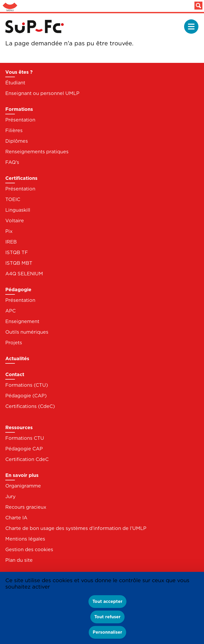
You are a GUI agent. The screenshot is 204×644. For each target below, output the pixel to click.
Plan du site (19, 560)
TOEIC (13, 199)
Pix (9, 231)
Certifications (21, 178)
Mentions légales (25, 539)
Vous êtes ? (19, 72)
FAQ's (12, 162)
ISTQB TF (17, 252)
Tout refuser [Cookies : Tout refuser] (107, 617)
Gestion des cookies (29, 549)
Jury (10, 496)
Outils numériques (27, 332)
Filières (14, 130)
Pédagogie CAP (24, 449)
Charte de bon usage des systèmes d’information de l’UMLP (76, 528)
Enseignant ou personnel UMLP (42, 93)
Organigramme (23, 486)
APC (10, 311)
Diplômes (17, 141)
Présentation (20, 120)
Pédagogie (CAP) (26, 396)
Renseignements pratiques (37, 152)
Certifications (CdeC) (30, 406)
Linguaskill (18, 210)
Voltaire (15, 221)
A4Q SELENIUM (24, 274)
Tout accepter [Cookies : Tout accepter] (107, 601)
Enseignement (22, 321)
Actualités (17, 358)
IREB (11, 242)
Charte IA (16, 518)
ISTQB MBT (19, 263)
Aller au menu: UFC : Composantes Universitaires (10, 6)
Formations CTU (25, 438)
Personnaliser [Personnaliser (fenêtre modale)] (107, 632)
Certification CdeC (27, 459)
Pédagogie (18, 290)
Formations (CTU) (27, 385)
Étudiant (15, 83)
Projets (14, 343)
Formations (19, 109)
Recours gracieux (26, 507)
